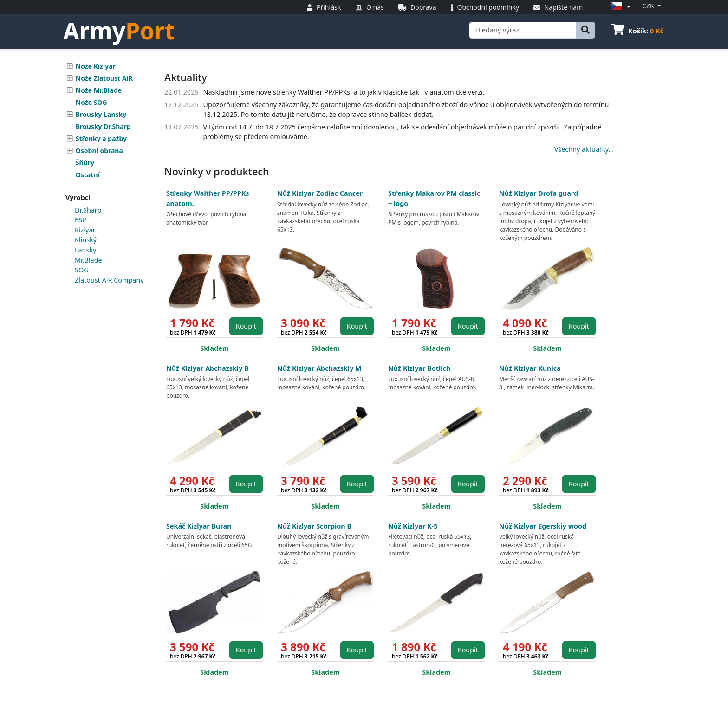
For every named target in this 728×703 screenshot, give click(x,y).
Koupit (246, 326)
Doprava (417, 7)
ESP (81, 220)
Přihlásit (324, 7)
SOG (82, 270)
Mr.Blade (88, 260)
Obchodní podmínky (485, 7)
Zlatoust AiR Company (109, 280)
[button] (619, 7)
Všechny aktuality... (584, 149)
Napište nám (558, 7)
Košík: (637, 31)
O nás (370, 7)
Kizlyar (85, 230)
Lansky (85, 250)
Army (119, 31)
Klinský (86, 240)
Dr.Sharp (88, 210)
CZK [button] (649, 6)
